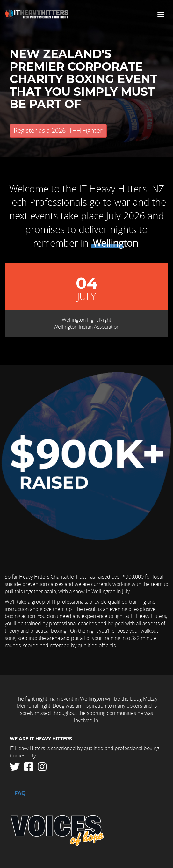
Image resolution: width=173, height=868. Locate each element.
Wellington (115, 243)
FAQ (20, 793)
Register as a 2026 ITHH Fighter (58, 130)
